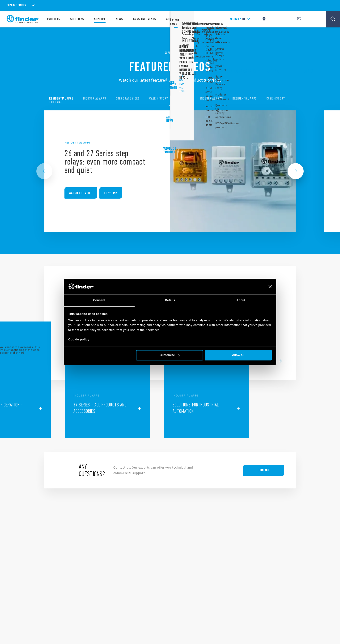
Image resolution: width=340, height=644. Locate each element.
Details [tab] (170, 300)
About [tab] (241, 300)
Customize (170, 355)
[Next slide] (296, 171)
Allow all (238, 355)
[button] (260, 368)
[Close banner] (270, 287)
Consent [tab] (99, 300)
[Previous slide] (44, 171)
